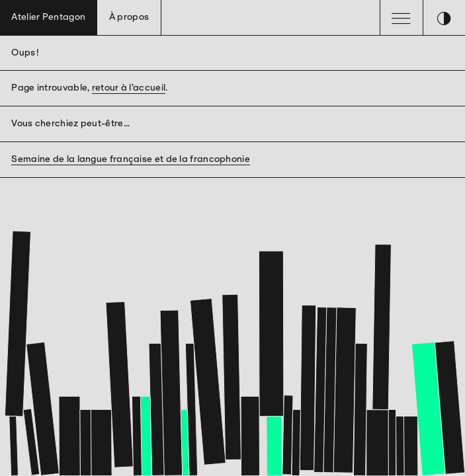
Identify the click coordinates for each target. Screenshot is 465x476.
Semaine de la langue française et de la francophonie (131, 159)
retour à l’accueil (129, 88)
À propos (129, 17)
